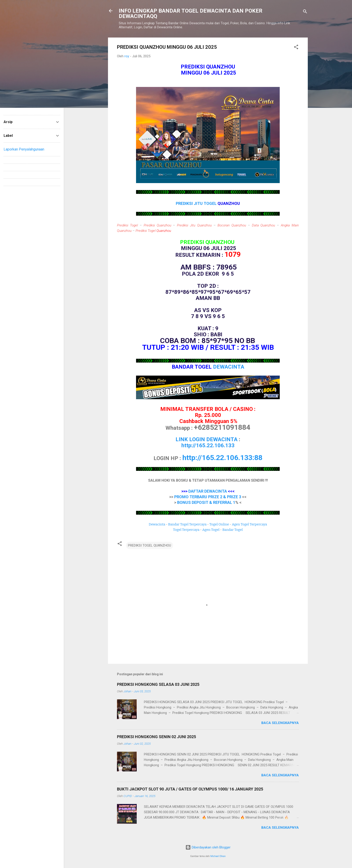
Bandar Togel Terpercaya (187, 524)
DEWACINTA (229, 367)
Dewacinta (157, 524)
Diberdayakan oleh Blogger (208, 847)
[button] (296, 48)
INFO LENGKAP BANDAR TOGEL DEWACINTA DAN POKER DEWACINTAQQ (191, 13)
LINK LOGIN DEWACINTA (207, 439)
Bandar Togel (232, 530)
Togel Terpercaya (186, 530)
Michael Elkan (218, 856)
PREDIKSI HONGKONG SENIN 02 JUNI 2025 (156, 737)
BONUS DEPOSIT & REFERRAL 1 (206, 502)
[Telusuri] (305, 12)
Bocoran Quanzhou (232, 225)
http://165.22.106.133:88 (222, 458)
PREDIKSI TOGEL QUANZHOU (150, 545)
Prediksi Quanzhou (157, 225)
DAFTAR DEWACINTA (208, 491)
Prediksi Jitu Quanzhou (194, 225)
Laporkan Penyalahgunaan (24, 149)
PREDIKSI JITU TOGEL (197, 203)
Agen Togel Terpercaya (250, 524)
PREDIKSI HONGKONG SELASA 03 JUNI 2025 (158, 684)
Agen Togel (211, 530)
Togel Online (219, 524)
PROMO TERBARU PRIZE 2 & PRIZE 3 (208, 497)
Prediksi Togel (127, 225)
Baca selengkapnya (280, 723)
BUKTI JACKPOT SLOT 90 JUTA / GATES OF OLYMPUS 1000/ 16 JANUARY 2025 (190, 789)
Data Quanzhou (264, 225)
